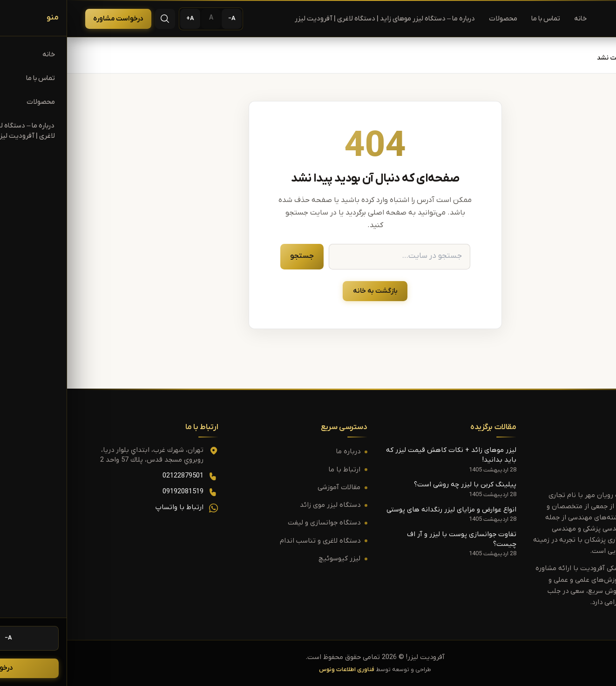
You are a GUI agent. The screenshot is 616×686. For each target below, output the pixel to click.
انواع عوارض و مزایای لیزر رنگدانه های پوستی (384, 510)
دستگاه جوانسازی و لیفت (257, 523)
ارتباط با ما (277, 470)
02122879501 (116, 476)
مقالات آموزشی (272, 488)
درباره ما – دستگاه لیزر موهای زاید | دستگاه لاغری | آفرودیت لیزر (318, 19)
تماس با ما (479, 19)
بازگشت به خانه (308, 291)
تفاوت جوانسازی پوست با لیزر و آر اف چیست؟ (395, 539)
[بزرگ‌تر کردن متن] (123, 19)
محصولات (436, 19)
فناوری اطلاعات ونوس (280, 670)
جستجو (235, 256)
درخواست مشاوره (51, 19)
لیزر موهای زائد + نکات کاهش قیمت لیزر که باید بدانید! (384, 455)
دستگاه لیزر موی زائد (263, 505)
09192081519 (116, 492)
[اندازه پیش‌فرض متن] (144, 19)
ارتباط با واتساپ (112, 508)
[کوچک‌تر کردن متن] (165, 19)
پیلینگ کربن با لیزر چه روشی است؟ (398, 485)
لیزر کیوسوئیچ (272, 559)
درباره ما (281, 452)
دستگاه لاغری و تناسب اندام (253, 541)
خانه (513, 19)
